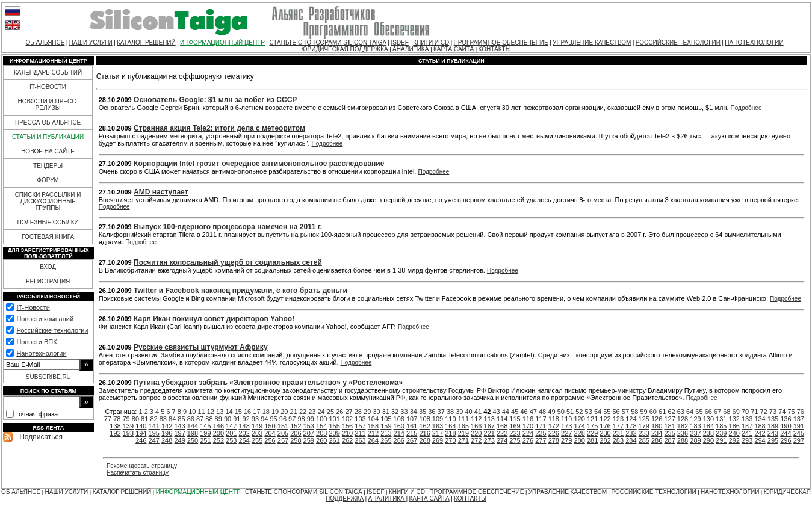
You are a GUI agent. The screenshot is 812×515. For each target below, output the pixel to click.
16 (247, 412)
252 (218, 440)
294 (760, 440)
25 (330, 412)
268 (424, 440)
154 (321, 426)
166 (476, 426)
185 (721, 426)
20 (284, 412)
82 (153, 419)
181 (669, 426)
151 (283, 426)
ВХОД (48, 267)
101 (334, 419)
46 (524, 412)
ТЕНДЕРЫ (48, 166)
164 (450, 426)
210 (347, 433)
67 (717, 412)
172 (554, 426)
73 (773, 412)
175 (592, 426)
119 (566, 419)
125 (644, 419)
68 (727, 412)
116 (528, 419)
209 (334, 433)
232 (631, 433)
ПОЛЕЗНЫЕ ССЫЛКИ (48, 222)
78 (117, 419)
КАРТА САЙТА (454, 49)
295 (773, 440)
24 (321, 412)
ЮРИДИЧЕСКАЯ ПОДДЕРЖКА (344, 49)
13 (220, 412)
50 (561, 412)
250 (193, 440)
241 (747, 433)
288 (683, 440)
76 (801, 412)
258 (296, 440)
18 (266, 412)
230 (605, 433)
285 (644, 440)
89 (218, 419)
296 (786, 440)
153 (309, 426)
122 (605, 419)
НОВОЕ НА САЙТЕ (48, 151)
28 (358, 412)
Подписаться (41, 437)
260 (321, 440)
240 (734, 433)
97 (292, 419)
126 (657, 419)
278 (554, 440)
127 (669, 419)
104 (373, 419)
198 (193, 433)
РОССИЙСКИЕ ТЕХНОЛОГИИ (678, 42)
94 (264, 419)
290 (708, 440)
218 (450, 433)
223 (515, 433)
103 (360, 419)
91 (237, 419)
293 (747, 440)
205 (283, 433)
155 (334, 426)
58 (634, 412)
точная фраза (37, 414)
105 (386, 419)
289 (695, 440)
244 (786, 433)
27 (349, 412)
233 (644, 433)
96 (283, 419)
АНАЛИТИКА (411, 49)
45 (515, 412)
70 (745, 412)
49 (551, 412)
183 (695, 426)
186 (734, 426)
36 (432, 412)
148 (244, 426)
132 (734, 419)
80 (135, 419)
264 (373, 440)
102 (347, 419)
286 (657, 440)
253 (231, 440)
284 (631, 440)
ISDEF (399, 42)
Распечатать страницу (138, 473)
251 (205, 440)
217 (438, 433)
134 (760, 419)
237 (695, 433)
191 (799, 426)
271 (463, 440)
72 (764, 412)
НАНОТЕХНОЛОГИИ (754, 42)
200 (218, 433)
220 (476, 433)
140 (141, 426)
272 (476, 440)
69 (736, 412)
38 (450, 412)
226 (554, 433)
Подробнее (746, 108)
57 (625, 412)
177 (618, 426)
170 (528, 426)
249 (179, 440)
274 (502, 440)
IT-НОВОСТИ (48, 87)
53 (589, 412)
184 (708, 426)
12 (211, 412)
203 (257, 433)
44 (506, 412)
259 (309, 440)
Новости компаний (45, 319)
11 (201, 412)
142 (167, 426)
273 (489, 440)
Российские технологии (52, 330)
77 (108, 419)
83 (163, 419)
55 (607, 412)
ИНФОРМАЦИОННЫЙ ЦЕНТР (222, 42)
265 (386, 440)
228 (579, 433)
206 (296, 433)
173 (566, 426)
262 (347, 440)
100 (321, 419)
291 (721, 440)
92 (246, 419)
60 (653, 412)
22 (303, 412)
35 (423, 412)
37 (441, 412)
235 (669, 433)
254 (244, 440)
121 (592, 419)
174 (579, 426)
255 (257, 440)
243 (773, 433)
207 (309, 433)
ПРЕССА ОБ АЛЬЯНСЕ (48, 122)
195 (154, 433)
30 (376, 412)
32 (395, 412)
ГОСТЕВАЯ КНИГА (48, 237)
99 (311, 419)
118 (554, 419)
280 (579, 440)
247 (154, 440)
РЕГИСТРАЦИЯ (48, 281)
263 (360, 440)
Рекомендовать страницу (142, 466)
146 (218, 426)
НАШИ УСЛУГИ (91, 42)
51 (570, 412)
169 (515, 426)
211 (360, 433)
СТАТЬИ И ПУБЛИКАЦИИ (48, 137)
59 (643, 412)
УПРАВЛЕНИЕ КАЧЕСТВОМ (592, 42)
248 (167, 440)
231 (618, 433)
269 (438, 440)
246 (141, 440)
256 (270, 440)
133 (747, 419)
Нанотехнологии (41, 353)
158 (373, 426)
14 (229, 412)
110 (450, 419)
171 (541, 426)
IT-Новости (33, 307)
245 (799, 433)
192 (115, 433)
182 (683, 426)
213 (386, 433)
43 (496, 412)
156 (347, 426)
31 (386, 412)
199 (205, 433)
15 (238, 412)
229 (592, 433)
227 (566, 433)
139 (128, 426)
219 (463, 433)
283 (618, 440)
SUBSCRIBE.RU (48, 377)
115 (515, 419)
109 (438, 419)
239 (721, 433)
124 (631, 419)
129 (695, 419)
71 (754, 412)
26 (339, 412)
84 (172, 419)
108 (424, 419)
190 (786, 426)
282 (605, 440)
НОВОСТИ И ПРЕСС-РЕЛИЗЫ (48, 105)
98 (301, 419)
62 (671, 412)
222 (502, 433)
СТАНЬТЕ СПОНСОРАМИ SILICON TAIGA (328, 42)
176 (605, 426)
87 (200, 419)
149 (257, 426)
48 (542, 412)
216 (424, 433)
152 (296, 426)
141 (154, 426)
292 (734, 440)
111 (463, 419)
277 (541, 440)
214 (399, 433)
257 (283, 440)
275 (515, 440)
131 (721, 419)
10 (192, 412)
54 (598, 412)
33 (404, 412)
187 (747, 426)
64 (690, 412)
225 (541, 433)
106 (399, 419)
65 (699, 412)
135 (773, 419)
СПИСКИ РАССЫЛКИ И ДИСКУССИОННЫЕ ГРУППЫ (48, 201)
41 (478, 412)
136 (786, 419)
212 (373, 433)
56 (616, 412)
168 (502, 426)
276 (528, 440)
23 (312, 412)
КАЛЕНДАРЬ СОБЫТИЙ (48, 72)
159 (386, 426)
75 (791, 412)
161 (412, 426)
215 (412, 433)
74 (782, 412)
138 (115, 426)
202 (244, 433)
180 (657, 426)
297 (799, 440)
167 (489, 426)
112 (476, 419)
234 (657, 433)
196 (167, 433)
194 (141, 433)
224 (528, 433)
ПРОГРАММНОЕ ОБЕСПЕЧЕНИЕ (501, 42)
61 (662, 412)
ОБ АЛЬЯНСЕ (45, 42)
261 (334, 440)
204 (270, 433)
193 (128, 433)
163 (438, 426)
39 (459, 412)
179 (644, 426)
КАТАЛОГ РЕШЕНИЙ (146, 42)
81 (144, 419)
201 (231, 433)
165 (463, 426)
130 (708, 419)
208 (321, 433)
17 (256, 412)
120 (579, 419)
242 (760, 433)
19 (275, 412)
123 (618, 419)
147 (231, 426)
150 (270, 426)
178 (631, 426)
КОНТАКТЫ (495, 49)
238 (708, 433)
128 (683, 419)
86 (191, 419)
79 (126, 419)
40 (469, 412)
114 (502, 419)
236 (683, 433)
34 (414, 412)
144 (193, 426)
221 (489, 433)
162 (424, 426)
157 (360, 426)
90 (228, 419)
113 (489, 419)
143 (179, 426)
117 (541, 419)
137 (799, 419)
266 (399, 440)
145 (205, 426)
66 (708, 412)
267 (412, 440)
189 (773, 426)
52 (579, 412)
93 (255, 419)
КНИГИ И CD (431, 42)
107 (412, 419)
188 (760, 426)
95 (273, 419)
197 (179, 433)
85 (181, 419)
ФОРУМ (48, 180)
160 (399, 426)
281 (592, 440)
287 (669, 440)
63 (681, 412)
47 (533, 412)
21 (294, 412)
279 (566, 440)
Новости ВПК (36, 342)
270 (450, 440)
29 (367, 412)
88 (209, 419)
